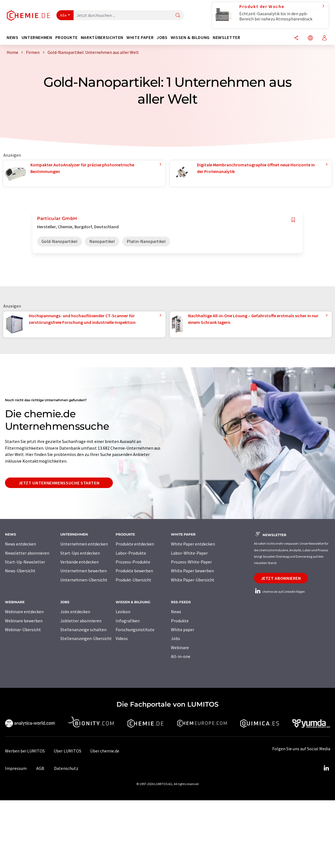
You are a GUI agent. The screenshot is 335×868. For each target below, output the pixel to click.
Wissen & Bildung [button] (190, 37)
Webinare (180, 647)
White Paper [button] (140, 37)
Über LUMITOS (67, 751)
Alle (63, 15)
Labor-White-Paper (189, 553)
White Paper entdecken (193, 544)
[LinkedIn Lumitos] (326, 768)
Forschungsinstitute (135, 630)
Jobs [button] (162, 37)
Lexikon (123, 612)
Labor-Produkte (131, 553)
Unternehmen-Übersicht (84, 580)
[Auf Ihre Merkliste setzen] (293, 220)
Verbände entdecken (80, 562)
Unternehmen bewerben (84, 571)
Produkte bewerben (134, 571)
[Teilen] (296, 38)
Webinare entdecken (24, 612)
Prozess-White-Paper (191, 562)
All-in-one (181, 656)
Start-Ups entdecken (80, 553)
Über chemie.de (105, 751)
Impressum (16, 768)
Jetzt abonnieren (281, 578)
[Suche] (178, 16)
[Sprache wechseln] (310, 38)
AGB (40, 768)
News (176, 612)
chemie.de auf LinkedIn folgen (279, 592)
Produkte (180, 621)
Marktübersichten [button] (102, 37)
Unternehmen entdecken (84, 544)
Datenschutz (66, 768)
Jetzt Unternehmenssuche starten (59, 483)
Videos (122, 638)
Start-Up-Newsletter (25, 562)
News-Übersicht (20, 571)
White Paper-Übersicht (193, 580)
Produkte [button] (67, 37)
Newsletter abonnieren (27, 553)
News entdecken (20, 544)
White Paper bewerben (192, 571)
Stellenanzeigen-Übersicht (86, 638)
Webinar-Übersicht (23, 630)
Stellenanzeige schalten (83, 630)
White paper (183, 630)
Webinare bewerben (24, 621)
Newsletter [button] (226, 37)
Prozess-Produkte (133, 562)
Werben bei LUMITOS (25, 751)
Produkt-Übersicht (133, 580)
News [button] (13, 37)
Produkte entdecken (135, 544)
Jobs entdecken (75, 612)
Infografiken (128, 621)
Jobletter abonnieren (81, 621)
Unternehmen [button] (37, 37)
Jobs (176, 638)
